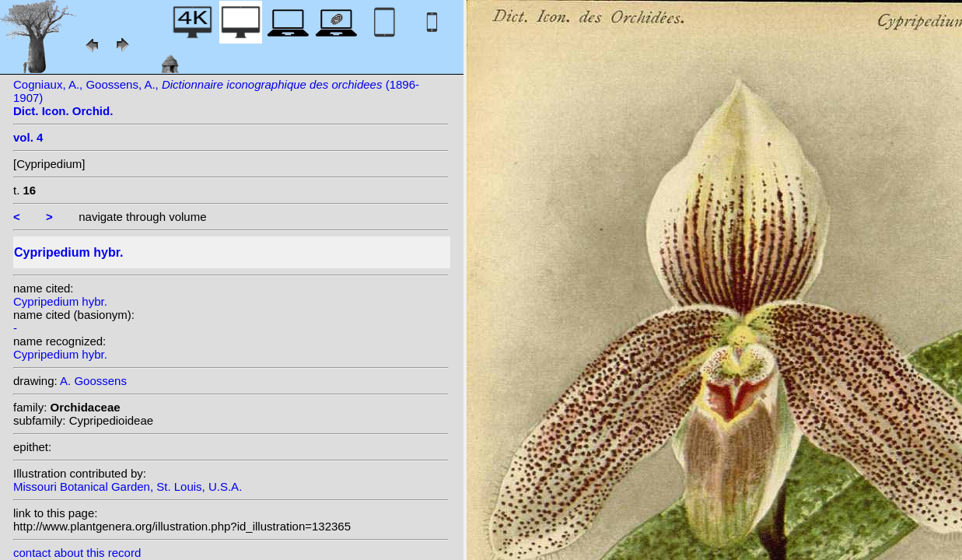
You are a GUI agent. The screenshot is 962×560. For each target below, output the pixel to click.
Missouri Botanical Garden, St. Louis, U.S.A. (128, 486)
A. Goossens (93, 381)
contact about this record (77, 553)
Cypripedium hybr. (60, 301)
